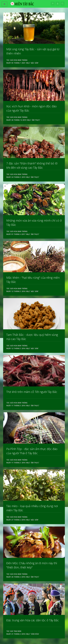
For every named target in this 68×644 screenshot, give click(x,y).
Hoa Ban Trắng (20, 60)
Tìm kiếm (62, 4)
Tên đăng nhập (58, 4)
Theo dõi (53, 4)
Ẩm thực (36, 120)
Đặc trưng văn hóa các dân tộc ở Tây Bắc (33, 620)
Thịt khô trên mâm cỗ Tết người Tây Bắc (32, 392)
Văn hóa (35, 634)
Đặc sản (34, 63)
